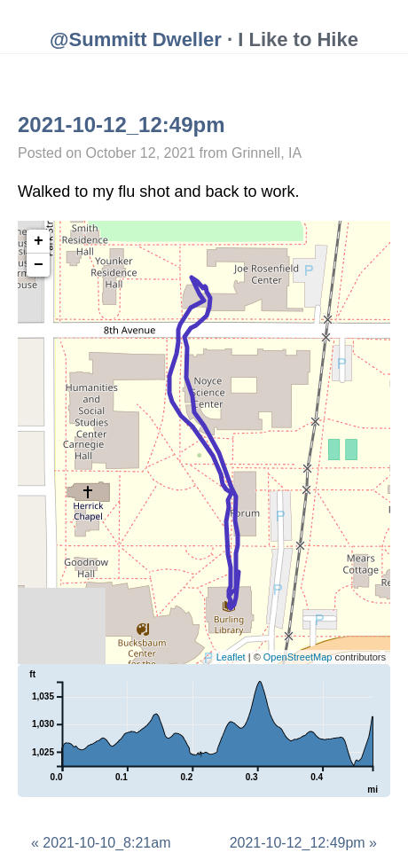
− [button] (39, 265)
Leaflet (231, 657)
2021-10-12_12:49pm (122, 125)
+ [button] (39, 241)
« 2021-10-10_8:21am (101, 843)
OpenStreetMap (298, 657)
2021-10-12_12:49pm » (303, 843)
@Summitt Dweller (136, 39)
